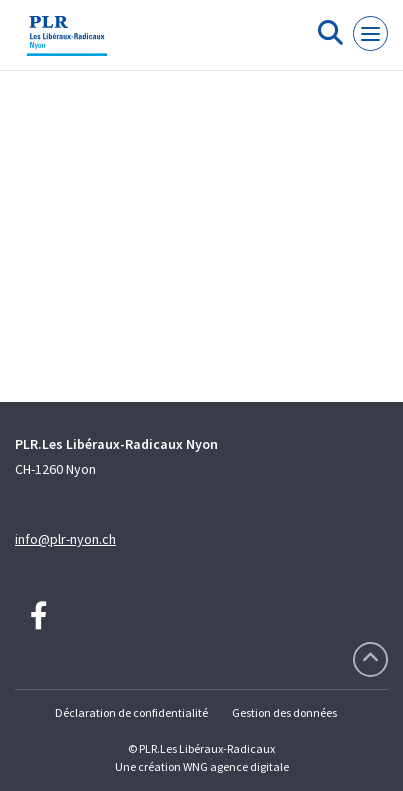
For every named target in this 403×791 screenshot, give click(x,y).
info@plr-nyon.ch (65, 539)
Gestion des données (284, 712)
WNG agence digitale (236, 766)
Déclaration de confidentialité (131, 712)
